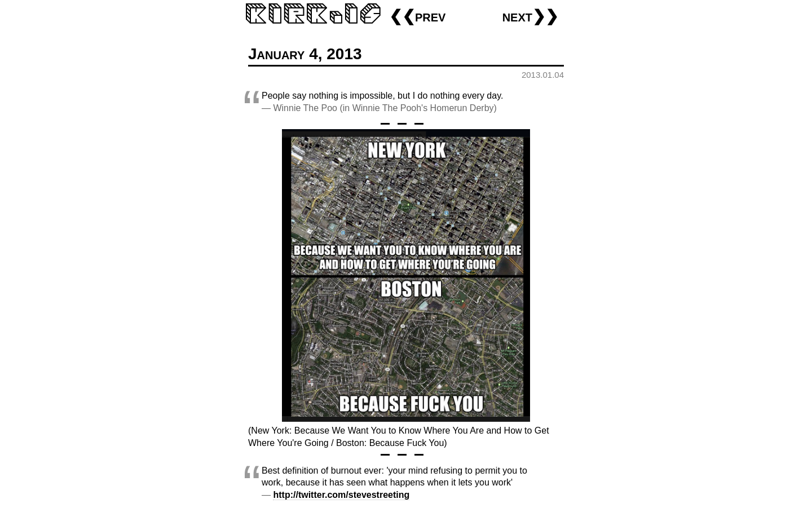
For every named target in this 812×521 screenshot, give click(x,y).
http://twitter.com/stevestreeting (341, 495)
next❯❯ (530, 16)
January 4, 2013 (305, 54)
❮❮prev (417, 16)
